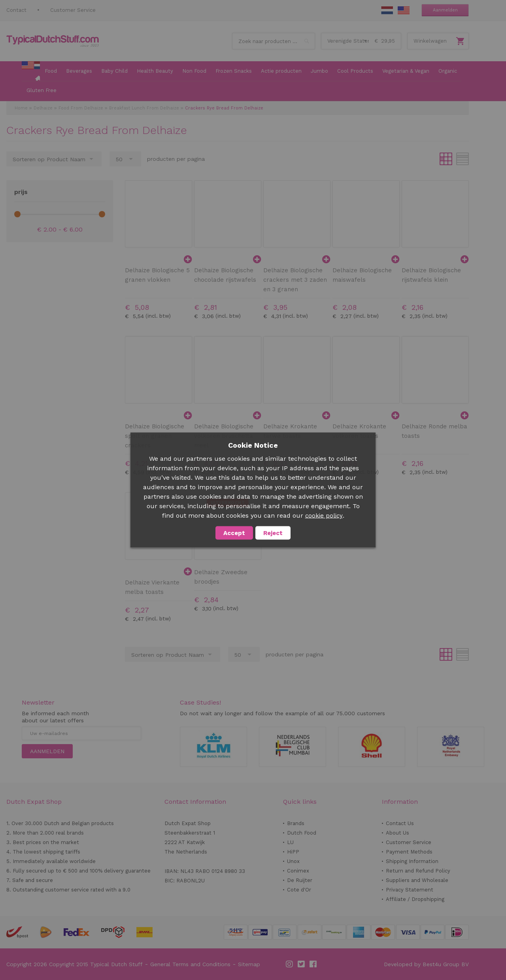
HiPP (293, 852)
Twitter (302, 964)
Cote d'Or (299, 890)
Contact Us (400, 823)
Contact (16, 10)
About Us (397, 833)
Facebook (313, 964)
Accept (234, 533)
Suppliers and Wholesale (417, 880)
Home (21, 108)
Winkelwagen (430, 41)
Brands (296, 823)
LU (290, 842)
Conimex (298, 871)
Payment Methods (409, 852)
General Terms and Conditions (190, 964)
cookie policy (324, 516)
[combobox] (274, 41)
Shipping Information (412, 861)
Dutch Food (302, 833)
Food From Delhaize (81, 108)
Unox (293, 861)
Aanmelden (445, 10)
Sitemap (249, 964)
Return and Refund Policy (418, 871)
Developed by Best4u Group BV (426, 964)
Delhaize (43, 108)
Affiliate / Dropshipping (415, 899)
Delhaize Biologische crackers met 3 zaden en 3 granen (295, 280)
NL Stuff (387, 10)
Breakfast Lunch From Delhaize (144, 108)
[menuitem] (31, 72)
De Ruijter (300, 880)
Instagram (290, 964)
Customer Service (73, 10)
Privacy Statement (410, 890)
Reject (273, 533)
